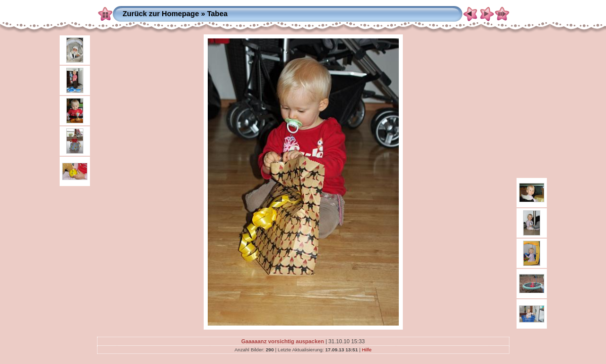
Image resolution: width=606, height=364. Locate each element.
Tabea (218, 14)
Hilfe (367, 350)
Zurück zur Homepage (161, 14)
